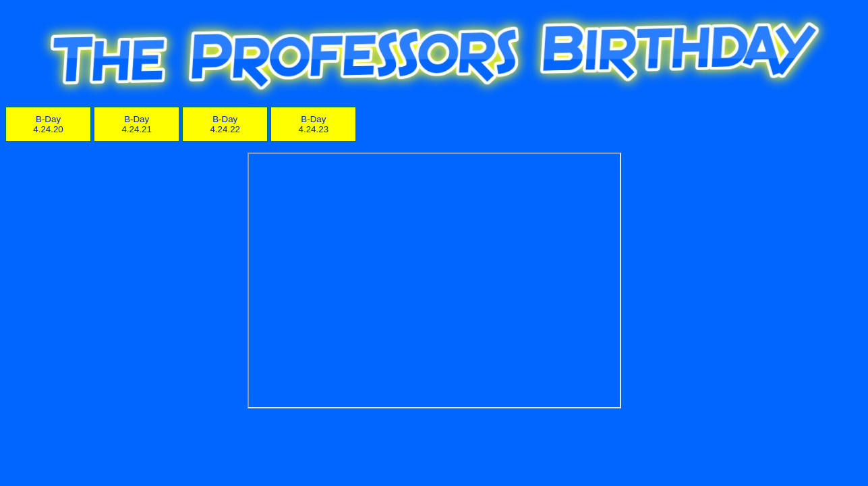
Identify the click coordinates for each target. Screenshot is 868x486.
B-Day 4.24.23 (314, 124)
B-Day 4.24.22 (225, 124)
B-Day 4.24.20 (48, 124)
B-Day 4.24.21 (136, 124)
